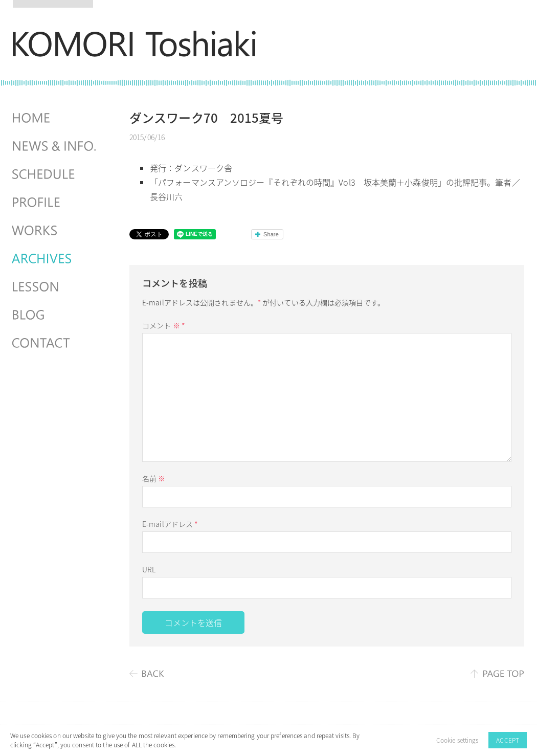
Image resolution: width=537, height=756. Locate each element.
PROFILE (55, 203)
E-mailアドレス (170, 524)
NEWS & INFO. (55, 146)
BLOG (55, 315)
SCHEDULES (55, 174)
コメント (164, 325)
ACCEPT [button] (508, 740)
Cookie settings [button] (457, 740)
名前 (154, 478)
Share (271, 234)
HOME (55, 118)
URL (149, 569)
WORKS (55, 231)
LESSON (55, 287)
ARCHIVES (55, 259)
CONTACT (55, 343)
